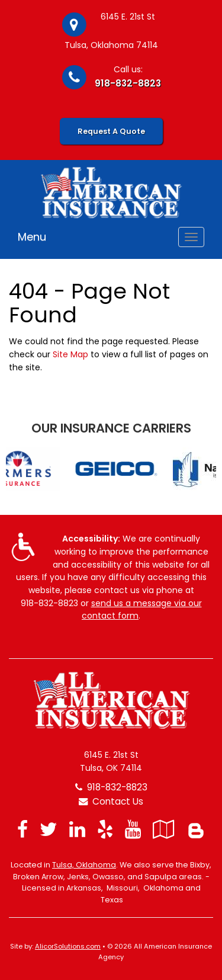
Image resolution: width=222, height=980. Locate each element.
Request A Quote (111, 131)
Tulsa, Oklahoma (84, 865)
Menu (32, 237)
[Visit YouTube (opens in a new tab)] (133, 829)
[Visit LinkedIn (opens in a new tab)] (77, 829)
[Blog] (196, 829)
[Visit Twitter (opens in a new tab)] (49, 829)
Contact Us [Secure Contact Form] (111, 801)
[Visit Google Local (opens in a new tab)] (164, 829)
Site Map (70, 354)
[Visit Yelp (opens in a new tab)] (105, 829)
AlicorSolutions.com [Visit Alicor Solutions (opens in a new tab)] (68, 946)
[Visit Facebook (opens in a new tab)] (22, 829)
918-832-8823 (128, 83)
